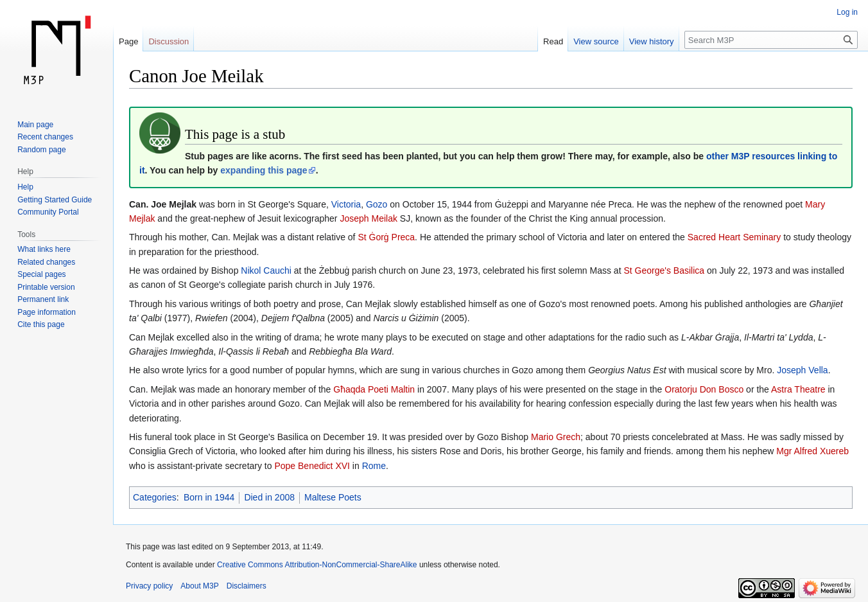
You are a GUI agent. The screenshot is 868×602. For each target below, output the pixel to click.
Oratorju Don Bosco (704, 389)
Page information (47, 312)
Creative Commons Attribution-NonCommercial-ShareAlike (317, 565)
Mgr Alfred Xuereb (812, 451)
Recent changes (45, 137)
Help (25, 187)
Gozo (377, 204)
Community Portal (48, 212)
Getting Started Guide (55, 200)
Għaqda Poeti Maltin (374, 389)
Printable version (46, 287)
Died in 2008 (269, 497)
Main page (35, 125)
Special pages (41, 274)
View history (652, 41)
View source (596, 41)
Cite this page (41, 324)
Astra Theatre (798, 389)
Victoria (346, 204)
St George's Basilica (664, 270)
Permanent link (43, 299)
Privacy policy (149, 586)
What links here (44, 249)
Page (128, 41)
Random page (41, 150)
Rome (374, 466)
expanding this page (264, 170)
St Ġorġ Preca (386, 237)
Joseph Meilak (369, 218)
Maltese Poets (333, 497)
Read (553, 41)
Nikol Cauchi (266, 270)
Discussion (169, 41)
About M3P (199, 586)
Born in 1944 (209, 497)
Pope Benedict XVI (312, 466)
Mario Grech (556, 437)
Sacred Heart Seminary (734, 237)
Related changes (46, 262)
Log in (847, 12)
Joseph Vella (802, 370)
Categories (155, 497)
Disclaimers (247, 586)
